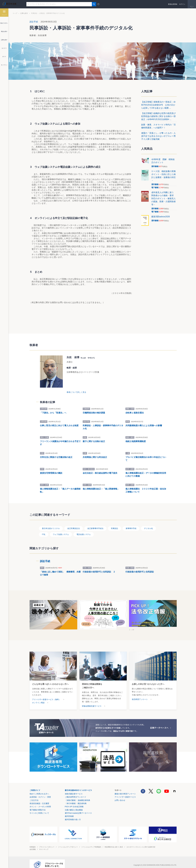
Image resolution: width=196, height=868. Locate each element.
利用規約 (33, 841)
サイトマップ (44, 844)
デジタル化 (148, 523)
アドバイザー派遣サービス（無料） (46, 694)
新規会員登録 (173, 4)
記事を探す (24, 13)
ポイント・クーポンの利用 (40, 801)
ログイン (182, 4)
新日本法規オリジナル (51, 523)
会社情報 (33, 844)
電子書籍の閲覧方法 (38, 804)
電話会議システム (84, 529)
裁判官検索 (69, 810)
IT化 (44, 529)
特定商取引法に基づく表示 (114, 841)
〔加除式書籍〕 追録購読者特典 (78, 794)
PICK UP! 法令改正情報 (74, 801)
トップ (15, 13)
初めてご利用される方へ (39, 788)
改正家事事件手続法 (95, 523)
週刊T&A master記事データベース (78, 807)
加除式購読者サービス (74, 788)
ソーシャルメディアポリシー (68, 841)
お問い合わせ (120, 794)
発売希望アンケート (140, 694)
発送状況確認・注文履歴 (39, 798)
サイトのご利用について (39, 807)
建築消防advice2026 (161, 217)
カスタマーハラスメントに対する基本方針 (141, 841)
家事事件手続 (131, 523)
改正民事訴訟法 (74, 523)
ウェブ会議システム (61, 529)
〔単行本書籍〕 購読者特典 (76, 798)
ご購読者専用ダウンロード (75, 791)
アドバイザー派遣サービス (125, 791)
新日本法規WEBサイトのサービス (78, 784)
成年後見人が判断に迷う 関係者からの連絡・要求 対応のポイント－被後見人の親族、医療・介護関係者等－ (164, 198)
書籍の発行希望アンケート (125, 788)
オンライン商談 (38, 697)
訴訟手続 (34, 22)
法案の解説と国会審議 (74, 804)
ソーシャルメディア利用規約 (91, 841)
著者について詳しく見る (76, 377)
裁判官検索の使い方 (73, 814)
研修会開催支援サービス (92, 700)
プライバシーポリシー (47, 841)
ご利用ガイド (35, 784)
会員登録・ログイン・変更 (40, 791)
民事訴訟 (115, 523)
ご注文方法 (34, 794)
